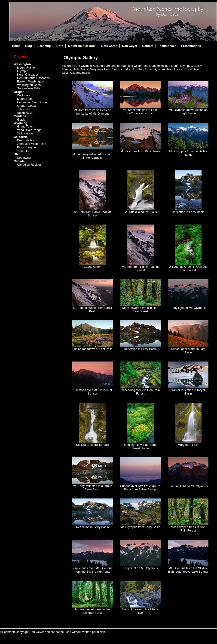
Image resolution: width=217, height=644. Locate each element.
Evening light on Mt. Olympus (188, 486)
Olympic (23, 71)
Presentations (191, 46)
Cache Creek (92, 267)
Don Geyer (130, 46)
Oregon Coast (26, 106)
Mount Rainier (26, 68)
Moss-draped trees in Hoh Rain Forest (188, 529)
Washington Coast (29, 85)
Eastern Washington (31, 81)
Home (16, 46)
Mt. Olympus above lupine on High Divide (188, 112)
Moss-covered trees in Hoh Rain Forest (140, 310)
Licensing (44, 46)
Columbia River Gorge (32, 102)
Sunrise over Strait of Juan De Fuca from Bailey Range (140, 488)
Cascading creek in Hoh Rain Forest (140, 392)
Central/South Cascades (33, 78)
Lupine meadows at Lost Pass (92, 349)
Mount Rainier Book (82, 46)
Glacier (22, 120)
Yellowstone (25, 133)
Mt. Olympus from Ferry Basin (140, 527)
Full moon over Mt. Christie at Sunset (92, 392)
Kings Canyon (26, 147)
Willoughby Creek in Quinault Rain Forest (188, 268)
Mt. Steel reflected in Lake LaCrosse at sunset (140, 112)
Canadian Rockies (29, 165)
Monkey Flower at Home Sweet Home (140, 447)
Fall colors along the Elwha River (140, 611)
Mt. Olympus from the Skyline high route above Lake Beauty (188, 570)
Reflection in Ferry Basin (188, 212)
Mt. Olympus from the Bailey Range (188, 153)
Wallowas (23, 95)
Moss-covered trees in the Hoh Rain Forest (92, 611)
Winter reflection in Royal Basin (188, 392)
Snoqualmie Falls (29, 88)
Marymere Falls (188, 445)
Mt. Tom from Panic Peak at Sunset (92, 214)
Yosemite (23, 151)
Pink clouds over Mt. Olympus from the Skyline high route (92, 570)
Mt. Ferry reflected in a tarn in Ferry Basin (92, 488)
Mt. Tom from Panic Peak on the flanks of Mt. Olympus (92, 112)
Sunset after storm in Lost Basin (188, 351)
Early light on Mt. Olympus (188, 308)
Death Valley (26, 140)
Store (59, 46)
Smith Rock (25, 113)
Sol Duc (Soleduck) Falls (140, 212)
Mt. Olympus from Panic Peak (140, 151)
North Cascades (28, 74)
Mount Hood (25, 99)
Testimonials (167, 46)
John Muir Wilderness (32, 144)
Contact (148, 46)
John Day (23, 109)
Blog (29, 46)
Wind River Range (29, 130)
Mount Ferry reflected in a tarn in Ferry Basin (92, 156)
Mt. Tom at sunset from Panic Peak (92, 310)
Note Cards (109, 46)
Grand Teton (25, 126)
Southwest (24, 158)
